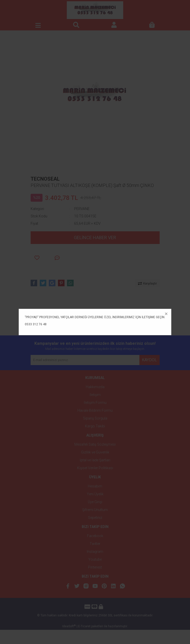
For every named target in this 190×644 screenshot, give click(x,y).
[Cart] (152, 25)
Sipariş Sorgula (95, 418)
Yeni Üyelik (95, 494)
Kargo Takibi (95, 426)
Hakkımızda (95, 387)
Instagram (95, 552)
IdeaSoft (69, 640)
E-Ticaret (84, 640)
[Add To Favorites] (37, 258)
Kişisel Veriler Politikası (95, 468)
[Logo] (95, 10)
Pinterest (95, 567)
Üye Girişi (95, 502)
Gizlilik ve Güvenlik (95, 452)
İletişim (95, 395)
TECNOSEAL (45, 179)
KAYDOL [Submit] (149, 360)
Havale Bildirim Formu (95, 410)
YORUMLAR (81, 314)
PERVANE (82, 209)
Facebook (95, 536)
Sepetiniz (95, 518)
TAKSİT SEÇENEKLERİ (116, 314)
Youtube (95, 559)
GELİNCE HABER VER (95, 238)
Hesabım (95, 486)
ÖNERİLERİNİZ (152, 314)
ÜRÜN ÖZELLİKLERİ (49, 314)
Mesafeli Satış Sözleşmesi (95, 444)
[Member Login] (114, 25)
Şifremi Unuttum (95, 510)
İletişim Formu (95, 403)
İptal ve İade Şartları (95, 460)
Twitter (95, 544)
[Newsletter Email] (85, 360)
